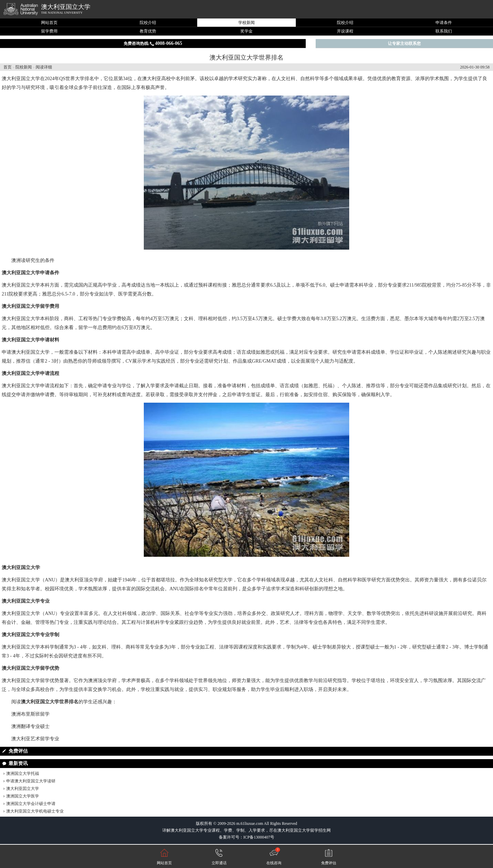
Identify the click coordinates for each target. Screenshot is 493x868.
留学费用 (49, 31)
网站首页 (49, 23)
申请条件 (444, 23)
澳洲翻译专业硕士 (30, 726)
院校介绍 (148, 23)
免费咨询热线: (153, 43)
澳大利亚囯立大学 (23, 789)
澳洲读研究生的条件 (33, 260)
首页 (8, 67)
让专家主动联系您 (404, 43)
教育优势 (148, 31)
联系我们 (444, 31)
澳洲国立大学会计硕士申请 (31, 804)
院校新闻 (24, 67)
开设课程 (345, 31)
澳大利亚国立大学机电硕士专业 (35, 811)
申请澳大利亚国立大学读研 (31, 781)
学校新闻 (246, 23)
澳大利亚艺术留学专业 (35, 739)
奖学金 (246, 31)
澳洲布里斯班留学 (30, 714)
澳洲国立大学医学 (23, 796)
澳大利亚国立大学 (66, 7)
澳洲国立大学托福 (23, 773)
